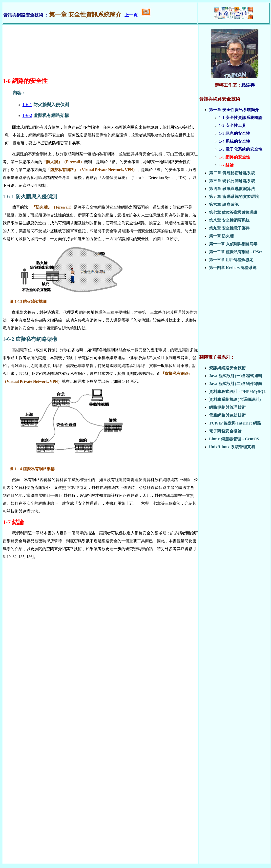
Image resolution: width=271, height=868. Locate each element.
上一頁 (131, 15)
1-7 (7, 522)
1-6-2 (27, 116)
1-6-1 (27, 105)
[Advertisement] (235, 314)
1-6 (7, 81)
